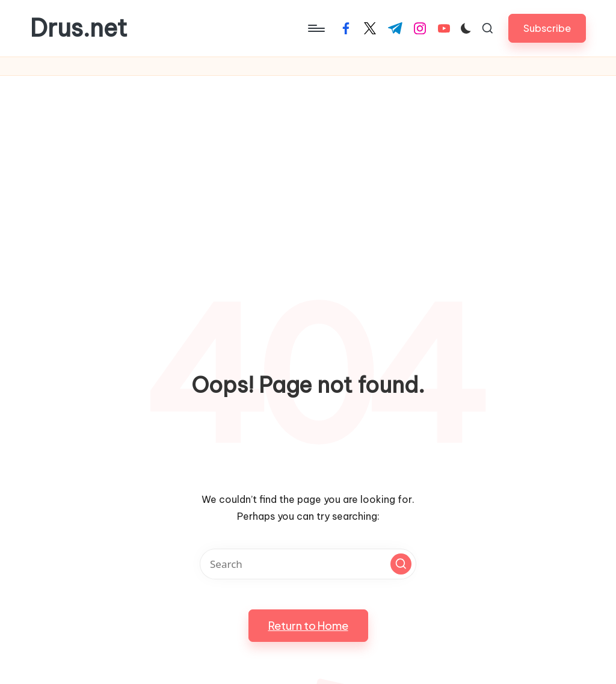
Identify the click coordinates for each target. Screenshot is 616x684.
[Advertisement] (308, 166)
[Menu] (316, 28)
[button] (547, 28)
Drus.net (79, 28)
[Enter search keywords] (308, 564)
